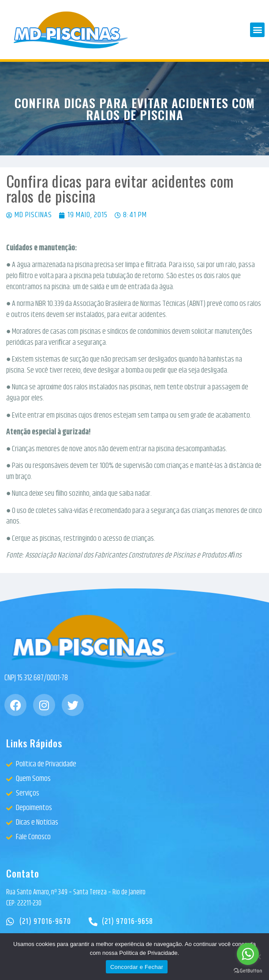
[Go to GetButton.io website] (248, 971)
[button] (257, 30)
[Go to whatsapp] (248, 954)
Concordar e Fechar (137, 967)
